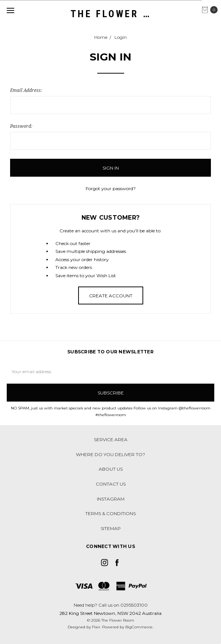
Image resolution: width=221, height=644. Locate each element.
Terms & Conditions (110, 513)
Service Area (111, 439)
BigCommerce (139, 627)
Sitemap (111, 528)
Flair (96, 627)
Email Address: (26, 90)
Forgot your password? (111, 188)
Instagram (111, 499)
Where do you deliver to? (110, 454)
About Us (111, 469)
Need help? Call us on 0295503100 (111, 605)
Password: (21, 126)
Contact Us (111, 484)
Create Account (111, 296)
